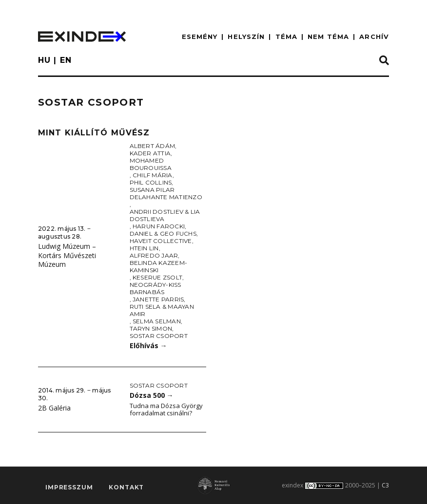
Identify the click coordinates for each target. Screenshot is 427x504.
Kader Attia (150, 153)
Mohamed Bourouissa (151, 164)
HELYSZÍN (246, 37)
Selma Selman (157, 321)
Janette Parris (158, 299)
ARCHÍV (374, 37)
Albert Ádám (153, 146)
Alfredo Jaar (154, 255)
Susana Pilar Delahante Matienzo (166, 193)
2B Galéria (54, 408)
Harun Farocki (159, 226)
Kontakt (126, 487)
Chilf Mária (153, 175)
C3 (385, 485)
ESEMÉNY (200, 37)
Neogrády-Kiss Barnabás (155, 288)
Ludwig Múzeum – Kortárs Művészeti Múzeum (67, 255)
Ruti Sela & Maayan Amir (162, 310)
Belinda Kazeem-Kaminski (159, 266)
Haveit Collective (161, 241)
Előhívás (148, 345)
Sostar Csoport (159, 336)
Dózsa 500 (152, 395)
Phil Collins (151, 182)
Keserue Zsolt (157, 277)
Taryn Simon (151, 328)
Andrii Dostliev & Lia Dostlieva (165, 215)
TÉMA (286, 37)
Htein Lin (144, 248)
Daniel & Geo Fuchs (163, 233)
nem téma (328, 37)
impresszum (69, 487)
